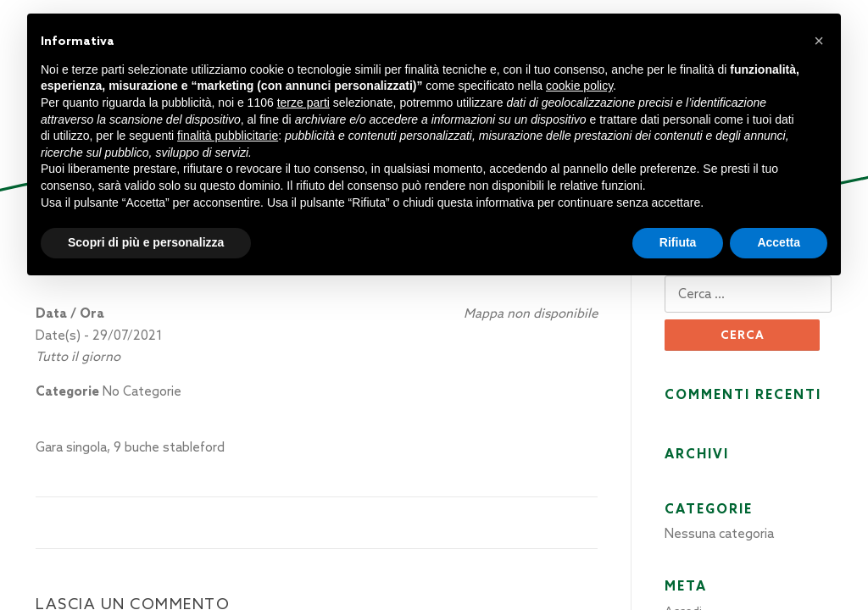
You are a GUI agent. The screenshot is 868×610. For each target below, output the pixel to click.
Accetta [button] (779, 242)
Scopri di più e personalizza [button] (146, 242)
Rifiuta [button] (678, 242)
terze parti (303, 103)
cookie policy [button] (579, 86)
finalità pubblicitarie (228, 136)
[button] (819, 41)
